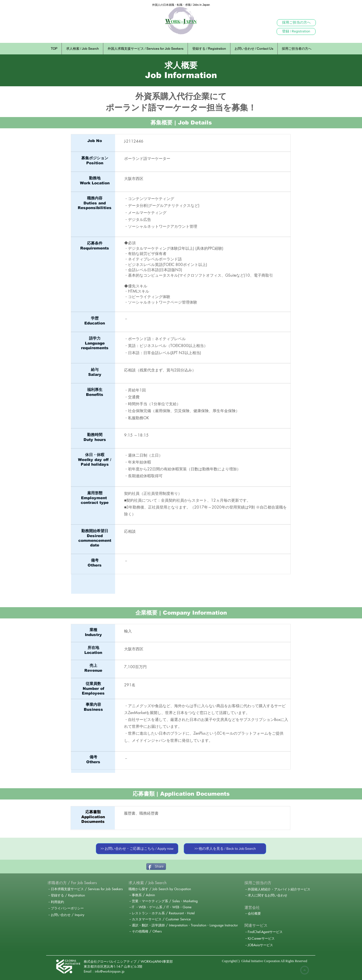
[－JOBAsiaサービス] (259, 945)
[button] (72, 883)
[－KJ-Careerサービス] (261, 939)
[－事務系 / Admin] (142, 895)
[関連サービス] (256, 925)
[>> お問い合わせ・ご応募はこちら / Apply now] (137, 849)
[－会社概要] (264, 914)
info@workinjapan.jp (110, 971)
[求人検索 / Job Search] (148, 883)
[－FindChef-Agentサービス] (265, 932)
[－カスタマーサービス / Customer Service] (161, 919)
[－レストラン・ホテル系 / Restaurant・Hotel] (163, 913)
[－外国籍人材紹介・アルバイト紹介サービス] (277, 889)
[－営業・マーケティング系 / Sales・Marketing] (164, 901)
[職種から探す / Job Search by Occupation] (161, 889)
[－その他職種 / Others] (146, 931)
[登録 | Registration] (296, 31)
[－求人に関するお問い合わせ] (266, 895)
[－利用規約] (67, 902)
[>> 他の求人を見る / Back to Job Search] (225, 849)
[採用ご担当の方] (258, 883)
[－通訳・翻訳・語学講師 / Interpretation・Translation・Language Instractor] (183, 925)
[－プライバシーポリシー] (67, 908)
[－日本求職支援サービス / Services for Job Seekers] (87, 889)
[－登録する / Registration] (67, 895)
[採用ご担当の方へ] (296, 23)
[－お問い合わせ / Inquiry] (67, 915)
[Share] (156, 867)
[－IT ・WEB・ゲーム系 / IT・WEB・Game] (160, 907)
